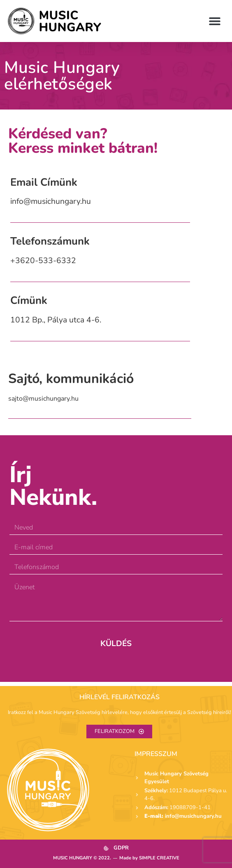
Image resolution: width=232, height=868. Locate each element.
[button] (215, 21)
